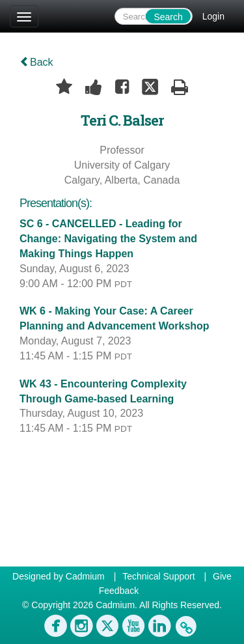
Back (36, 62)
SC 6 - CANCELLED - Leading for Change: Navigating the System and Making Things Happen (108, 239)
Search (168, 17)
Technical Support (158, 576)
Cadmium (85, 576)
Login (213, 16)
